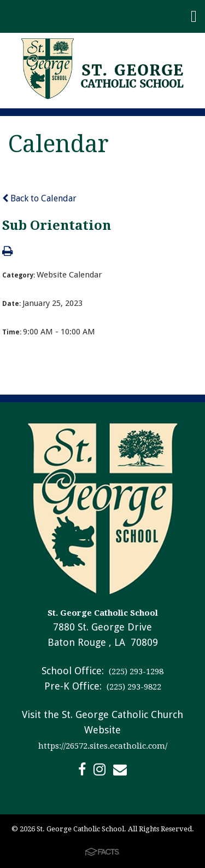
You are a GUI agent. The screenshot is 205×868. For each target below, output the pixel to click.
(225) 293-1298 (135, 672)
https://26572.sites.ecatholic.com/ (103, 746)
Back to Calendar (39, 198)
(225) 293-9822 (133, 687)
